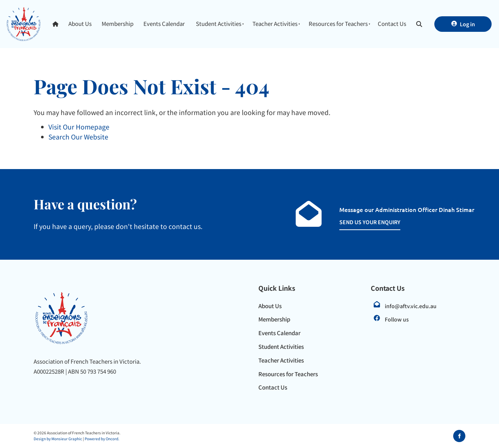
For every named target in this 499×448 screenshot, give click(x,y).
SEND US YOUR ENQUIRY (362, 222)
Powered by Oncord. (102, 439)
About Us (80, 23)
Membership (118, 23)
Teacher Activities (275, 23)
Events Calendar (164, 23)
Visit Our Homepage (79, 127)
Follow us (397, 319)
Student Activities (219, 23)
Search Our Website (78, 137)
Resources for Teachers (338, 23)
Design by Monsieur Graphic (58, 439)
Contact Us (392, 23)
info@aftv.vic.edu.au (411, 306)
